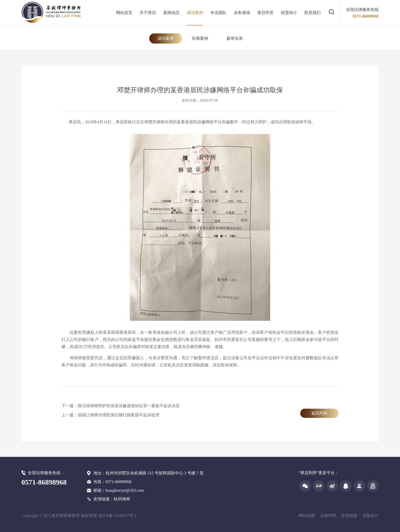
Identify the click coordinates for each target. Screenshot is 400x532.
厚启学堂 (265, 13)
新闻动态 (171, 13)
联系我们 (312, 13)
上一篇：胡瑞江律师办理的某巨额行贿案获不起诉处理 (110, 415)
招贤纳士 (289, 13)
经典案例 (200, 38)
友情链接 (349, 516)
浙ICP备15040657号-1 (117, 516)
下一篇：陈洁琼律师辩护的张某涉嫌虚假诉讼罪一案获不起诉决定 (121, 406)
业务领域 (242, 13)
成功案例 (195, 13)
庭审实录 (235, 38)
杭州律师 (122, 499)
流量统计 (370, 516)
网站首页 (124, 13)
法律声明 (328, 516)
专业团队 (218, 13)
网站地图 (307, 516)
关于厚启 (148, 13)
